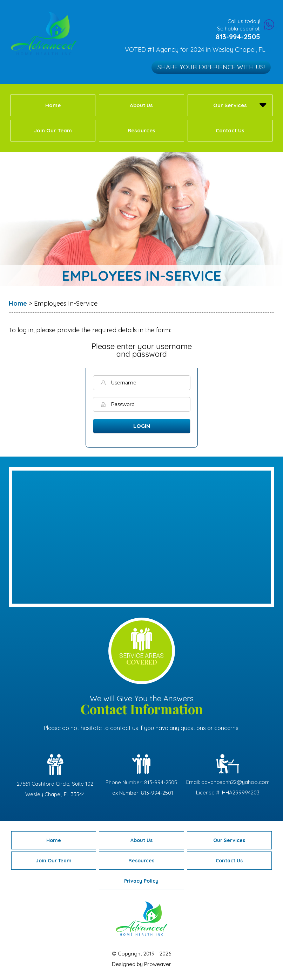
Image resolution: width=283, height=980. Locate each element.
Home (53, 105)
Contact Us (230, 130)
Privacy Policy (141, 881)
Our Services (230, 105)
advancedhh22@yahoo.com (235, 782)
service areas (142, 659)
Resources (141, 130)
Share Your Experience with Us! (212, 67)
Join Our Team (53, 130)
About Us (141, 105)
